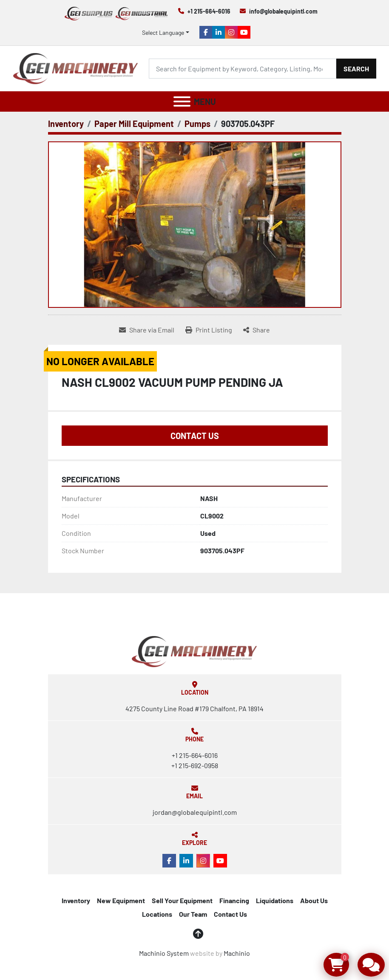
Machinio (237, 953)
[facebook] (206, 32)
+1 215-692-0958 (195, 765)
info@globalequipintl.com (283, 11)
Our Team (193, 914)
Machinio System (164, 953)
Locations (157, 914)
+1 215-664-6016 (209, 11)
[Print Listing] (209, 330)
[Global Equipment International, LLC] (194, 651)
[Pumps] (197, 124)
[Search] (243, 69)
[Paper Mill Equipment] (134, 124)
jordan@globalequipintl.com (195, 812)
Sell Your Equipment (182, 900)
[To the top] (198, 934)
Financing (234, 900)
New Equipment (121, 900)
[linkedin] (219, 32)
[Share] (257, 330)
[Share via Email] (147, 330)
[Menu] (182, 101)
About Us (314, 900)
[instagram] (231, 32)
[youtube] (244, 32)
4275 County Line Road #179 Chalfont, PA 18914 (194, 708)
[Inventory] (66, 124)
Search (356, 69)
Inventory (76, 900)
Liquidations (275, 900)
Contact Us (195, 436)
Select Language (163, 32)
